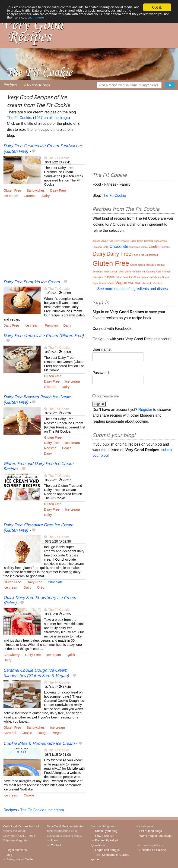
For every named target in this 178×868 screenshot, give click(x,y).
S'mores (50, 387)
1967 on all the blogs (51, 118)
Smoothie (128, 277)
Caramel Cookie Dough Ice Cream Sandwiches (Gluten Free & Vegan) (36, 673)
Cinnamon (135, 247)
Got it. (157, 7)
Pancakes (98, 277)
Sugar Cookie (100, 283)
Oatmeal (151, 272)
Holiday (161, 265)
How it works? (104, 836)
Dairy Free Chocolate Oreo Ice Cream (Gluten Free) (38, 528)
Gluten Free (12, 190)
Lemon (114, 272)
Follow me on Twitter (20, 859)
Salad (119, 277)
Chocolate (55, 582)
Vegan (58, 733)
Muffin (128, 272)
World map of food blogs (155, 836)
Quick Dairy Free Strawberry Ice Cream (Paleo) (40, 601)
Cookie (27, 733)
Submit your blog (106, 831)
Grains (134, 265)
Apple (105, 241)
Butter (133, 241)
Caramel (30, 196)
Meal (121, 272)
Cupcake (165, 247)
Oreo (41, 587)
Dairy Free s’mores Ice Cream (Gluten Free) (44, 336)
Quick (71, 655)
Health (141, 265)
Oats (159, 272)
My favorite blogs (37, 85)
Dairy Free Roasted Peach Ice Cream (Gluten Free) (37, 400)
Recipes (10, 85)
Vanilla (111, 283)
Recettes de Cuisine (153, 850)
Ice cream (11, 196)
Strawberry (12, 655)
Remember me (108, 396)
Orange (166, 272)
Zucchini (157, 283)
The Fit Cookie (19, 118)
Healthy (151, 265)
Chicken (97, 247)
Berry (117, 241)
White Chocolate (144, 283)
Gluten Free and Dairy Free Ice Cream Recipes (38, 467)
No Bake (136, 272)
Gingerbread (151, 255)
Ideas (106, 272)
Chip (106, 247)
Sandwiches (36, 190)
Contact (56, 845)
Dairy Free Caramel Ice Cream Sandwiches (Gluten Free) (43, 149)
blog (9, 855)
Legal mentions (17, 850)
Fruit (142, 255)
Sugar (165, 277)
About (55, 840)
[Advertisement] (44, 242)
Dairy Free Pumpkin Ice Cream (32, 282)
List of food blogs (151, 831)
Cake (140, 241)
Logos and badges (107, 850)
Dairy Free (58, 190)
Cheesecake (160, 241)
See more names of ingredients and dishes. (133, 289)
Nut (144, 272)
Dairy (46, 196)
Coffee (144, 247)
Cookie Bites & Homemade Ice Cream (39, 744)
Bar (111, 241)
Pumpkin (51, 325)
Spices (144, 277)
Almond (96, 241)
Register (145, 410)
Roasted (50, 448)
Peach (67, 448)
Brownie (125, 241)
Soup (137, 277)
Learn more (103, 19)
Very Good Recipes (16, 826)
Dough (42, 733)
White (131, 283)
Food (135, 255)
